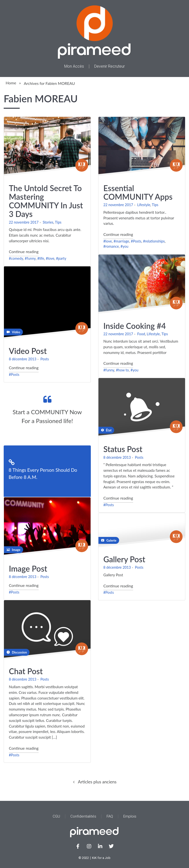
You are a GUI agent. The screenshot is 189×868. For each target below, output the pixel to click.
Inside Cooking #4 (135, 326)
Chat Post (26, 671)
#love (50, 258)
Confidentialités (83, 816)
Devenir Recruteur (110, 66)
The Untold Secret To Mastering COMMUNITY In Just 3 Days (46, 201)
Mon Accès (74, 66)
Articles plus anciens (97, 782)
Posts (45, 359)
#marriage (121, 241)
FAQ (110, 816)
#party (61, 258)
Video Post (28, 351)
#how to (122, 370)
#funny (30, 258)
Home (11, 83)
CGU (56, 816)
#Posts (136, 241)
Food (141, 334)
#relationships (154, 241)
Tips (58, 222)
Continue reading (24, 251)
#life (41, 258)
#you (125, 246)
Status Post (123, 449)
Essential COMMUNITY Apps (138, 192)
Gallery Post (124, 559)
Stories (48, 222)
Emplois (130, 816)
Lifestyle (144, 205)
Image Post (28, 568)
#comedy (16, 258)
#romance (111, 246)
